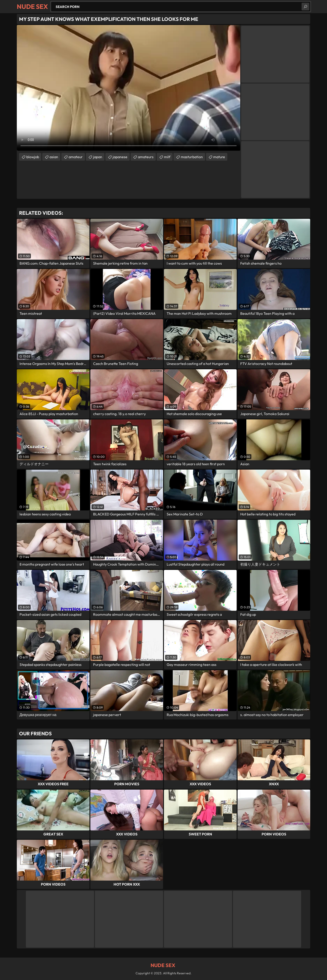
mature (219, 157)
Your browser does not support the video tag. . (129, 88)
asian (54, 157)
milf (167, 157)
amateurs (146, 157)
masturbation (192, 157)
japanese (120, 157)
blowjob (33, 157)
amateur (76, 157)
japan (98, 157)
